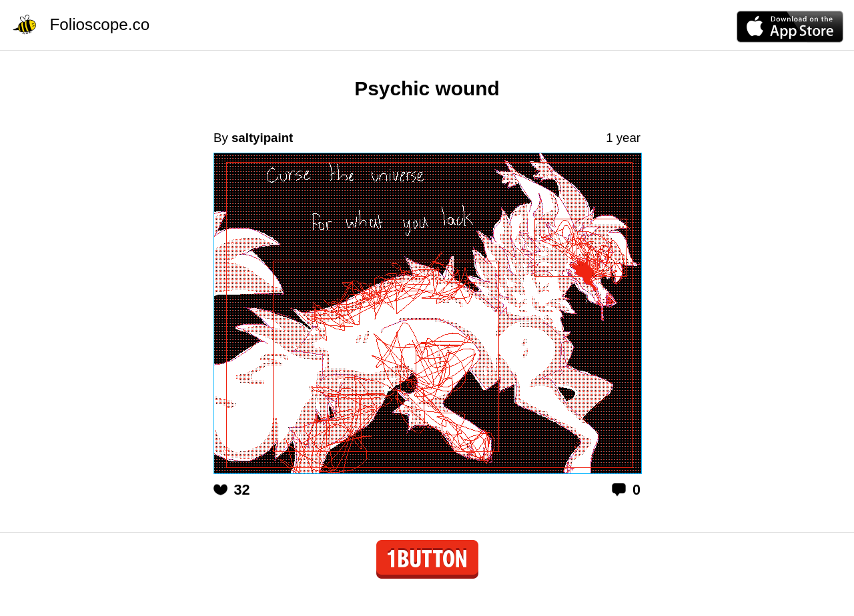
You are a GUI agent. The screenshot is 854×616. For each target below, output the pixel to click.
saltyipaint (262, 138)
